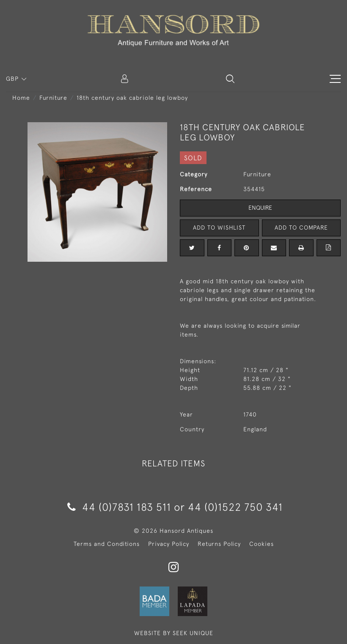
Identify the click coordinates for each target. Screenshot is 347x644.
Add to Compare (301, 227)
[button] (230, 79)
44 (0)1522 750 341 (235, 507)
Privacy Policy (169, 544)
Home (21, 98)
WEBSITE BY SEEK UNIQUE (174, 633)
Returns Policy (219, 544)
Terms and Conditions (107, 544)
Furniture (53, 98)
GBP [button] (13, 79)
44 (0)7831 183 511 (119, 507)
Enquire (260, 208)
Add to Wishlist (219, 227)
